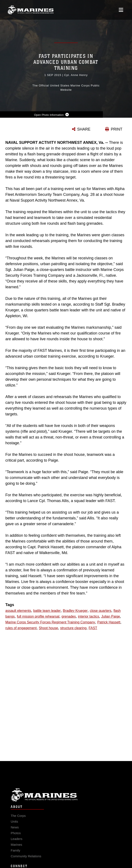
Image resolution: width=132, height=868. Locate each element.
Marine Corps (66, 799)
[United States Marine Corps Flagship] (31, 10)
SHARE (84, 129)
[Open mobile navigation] (121, 10)
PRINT (117, 129)
